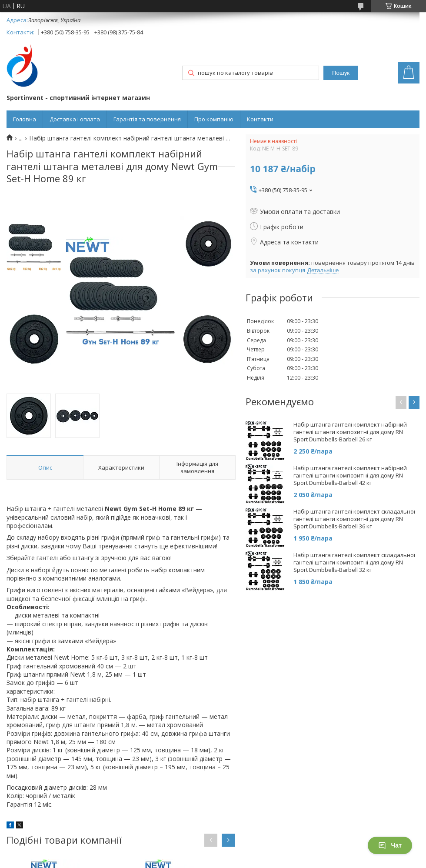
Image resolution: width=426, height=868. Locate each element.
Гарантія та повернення (147, 119)
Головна (25, 119)
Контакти (260, 119)
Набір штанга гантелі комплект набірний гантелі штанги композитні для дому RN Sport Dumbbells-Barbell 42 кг (350, 476)
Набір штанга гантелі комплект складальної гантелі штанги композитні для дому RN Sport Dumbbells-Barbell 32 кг (354, 563)
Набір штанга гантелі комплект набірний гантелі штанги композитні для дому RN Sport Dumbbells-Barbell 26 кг (350, 432)
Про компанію (214, 119)
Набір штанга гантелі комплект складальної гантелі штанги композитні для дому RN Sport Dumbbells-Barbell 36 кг (354, 519)
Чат (390, 845)
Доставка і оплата (75, 119)
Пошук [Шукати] (341, 73)
